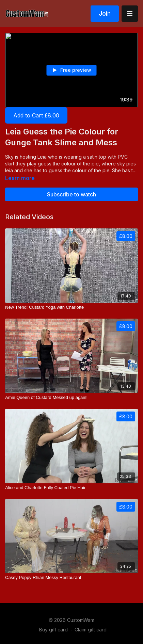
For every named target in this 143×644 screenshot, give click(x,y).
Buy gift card (53, 630)
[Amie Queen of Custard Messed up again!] (71, 398)
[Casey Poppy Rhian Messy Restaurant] (71, 578)
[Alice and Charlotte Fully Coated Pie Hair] (71, 488)
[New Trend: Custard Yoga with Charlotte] (71, 307)
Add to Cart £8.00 (36, 115)
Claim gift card (91, 630)
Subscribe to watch (71, 194)
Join (105, 13)
